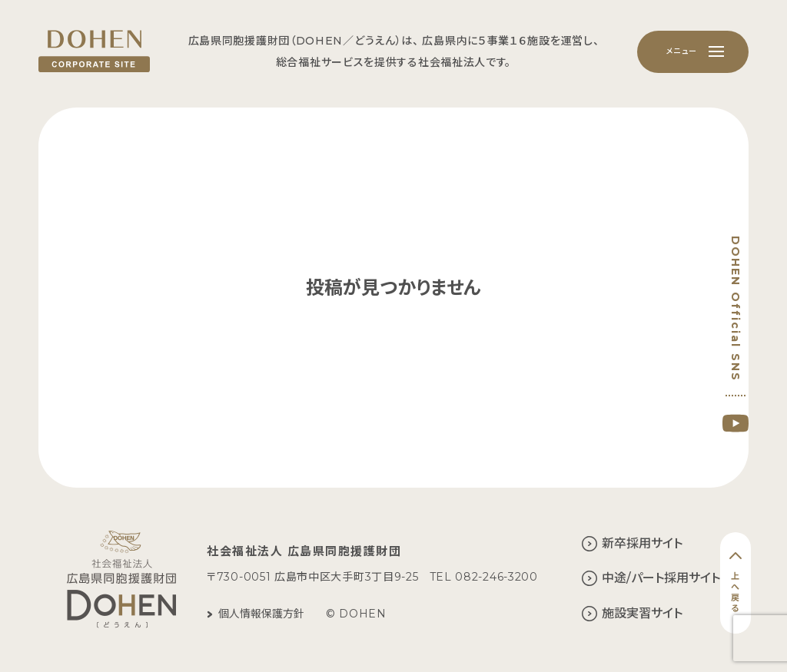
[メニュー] (693, 52)
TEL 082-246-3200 (484, 577)
